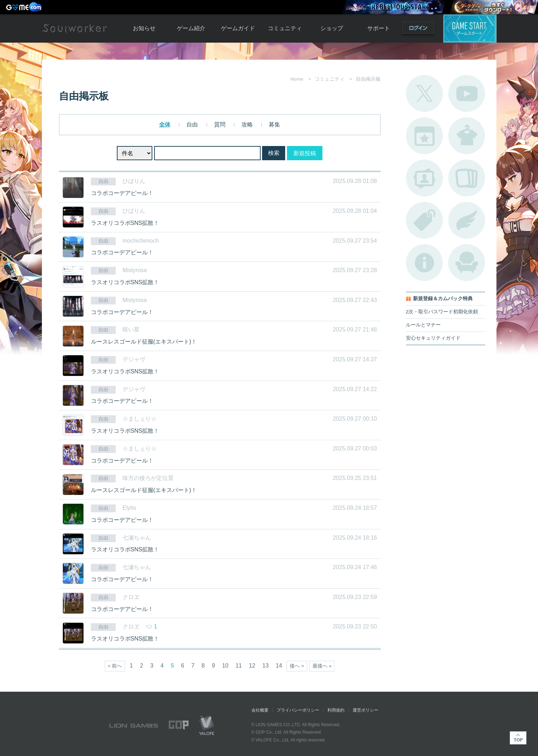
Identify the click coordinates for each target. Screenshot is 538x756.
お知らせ (144, 28)
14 (279, 666)
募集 (275, 125)
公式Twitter (424, 93)
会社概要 (260, 710)
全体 (165, 125)
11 (239, 666)
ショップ (332, 28)
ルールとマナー (423, 325)
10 (225, 666)
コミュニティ (285, 28)
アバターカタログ (467, 136)
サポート (379, 28)
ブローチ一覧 (467, 220)
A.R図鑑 (467, 178)
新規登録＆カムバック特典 (443, 299)
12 (252, 666)
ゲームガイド (238, 28)
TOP (518, 738)
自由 (192, 125)
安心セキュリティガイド (433, 338)
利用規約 (336, 710)
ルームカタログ (467, 263)
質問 (220, 125)
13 (266, 666)
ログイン (418, 29)
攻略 (247, 125)
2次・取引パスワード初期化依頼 (442, 312)
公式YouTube (467, 93)
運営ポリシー (365, 710)
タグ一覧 (424, 220)
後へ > (297, 666)
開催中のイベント (424, 136)
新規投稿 (305, 153)
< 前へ (115, 666)
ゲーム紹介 (191, 28)
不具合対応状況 (424, 263)
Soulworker (75, 28)
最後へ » (322, 666)
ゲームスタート (470, 28)
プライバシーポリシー (298, 710)
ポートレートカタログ (424, 178)
